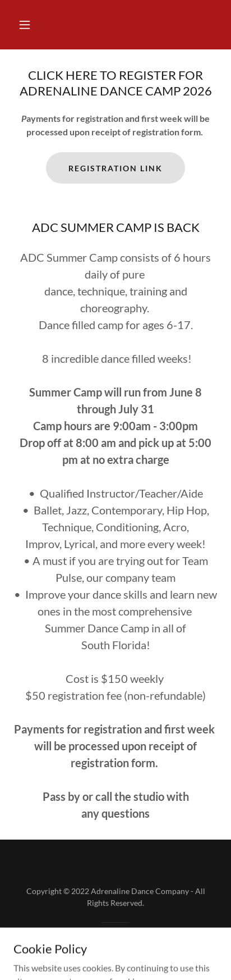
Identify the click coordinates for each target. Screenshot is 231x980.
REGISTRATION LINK (115, 168)
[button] (25, 25)
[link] (116, 956)
